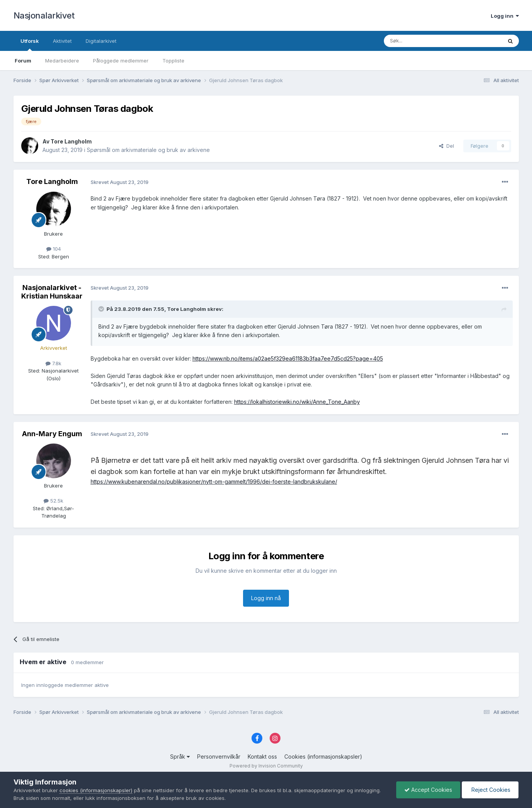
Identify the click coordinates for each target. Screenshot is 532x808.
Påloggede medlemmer (121, 61)
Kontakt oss (262, 757)
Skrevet (120, 182)
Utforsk (30, 44)
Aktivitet (62, 41)
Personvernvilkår (219, 757)
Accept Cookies (428, 790)
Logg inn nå (266, 598)
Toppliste (173, 61)
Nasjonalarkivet (44, 15)
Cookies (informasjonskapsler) (323, 757)
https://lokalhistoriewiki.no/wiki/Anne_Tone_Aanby (297, 402)
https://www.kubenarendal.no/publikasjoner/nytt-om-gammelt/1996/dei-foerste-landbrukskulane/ (214, 482)
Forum (23, 61)
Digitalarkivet (101, 41)
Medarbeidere (62, 61)
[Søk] (422, 41)
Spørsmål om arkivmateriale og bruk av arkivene (148, 150)
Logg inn (505, 16)
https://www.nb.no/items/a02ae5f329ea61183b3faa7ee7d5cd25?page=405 (288, 358)
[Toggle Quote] (102, 309)
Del (447, 146)
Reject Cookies (490, 790)
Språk (180, 757)
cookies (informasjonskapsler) (96, 790)
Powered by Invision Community (266, 766)
